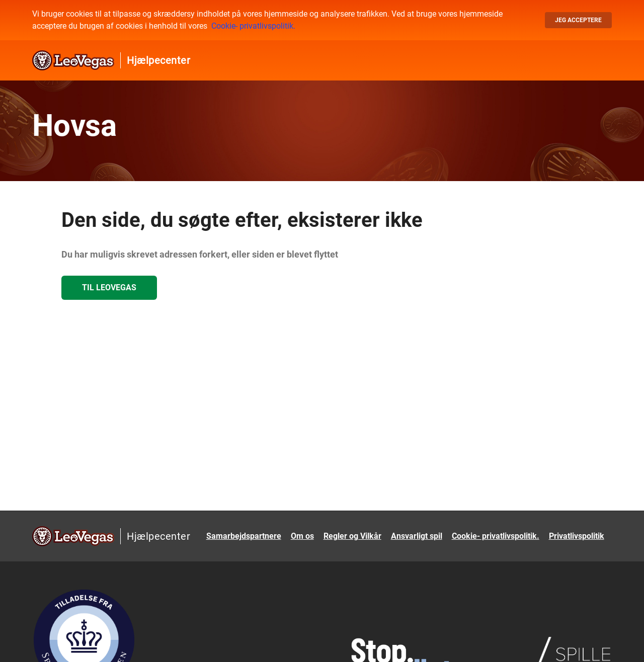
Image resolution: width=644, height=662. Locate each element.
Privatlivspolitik (577, 536)
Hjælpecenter (158, 60)
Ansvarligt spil (417, 536)
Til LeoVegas (109, 287)
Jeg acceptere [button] (578, 20)
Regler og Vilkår (352, 536)
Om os (302, 536)
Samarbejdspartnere (244, 536)
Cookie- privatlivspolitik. (253, 26)
